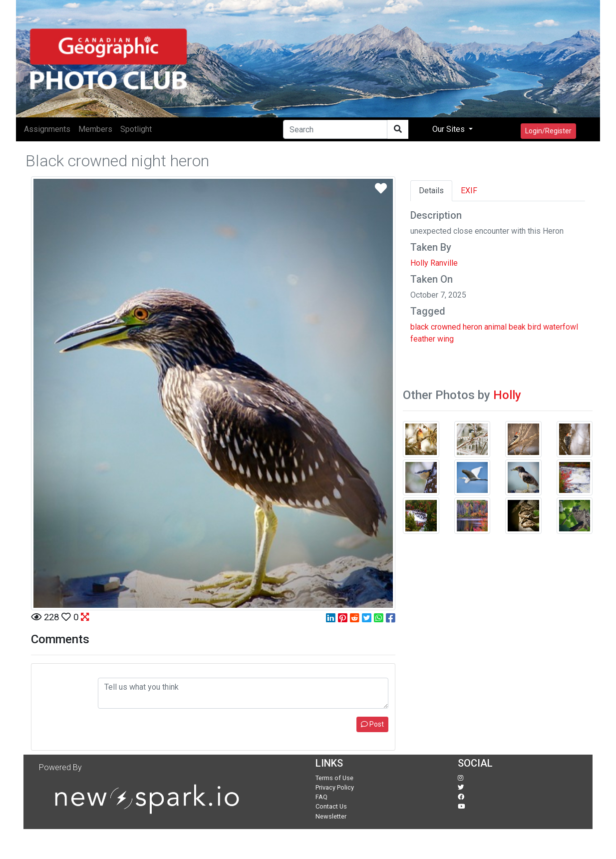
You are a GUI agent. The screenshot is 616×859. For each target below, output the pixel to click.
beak (517, 327)
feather (423, 339)
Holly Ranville (434, 263)
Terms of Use (334, 778)
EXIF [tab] (469, 191)
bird (534, 327)
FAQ (321, 797)
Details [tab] (431, 191)
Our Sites (450, 129)
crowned (446, 327)
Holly (507, 395)
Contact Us (331, 806)
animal (495, 327)
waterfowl (561, 327)
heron (472, 327)
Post (372, 724)
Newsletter (331, 816)
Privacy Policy (335, 787)
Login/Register (548, 131)
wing (446, 339)
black (420, 327)
